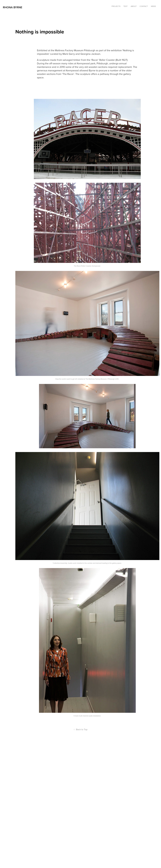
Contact (144, 6)
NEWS (153, 6)
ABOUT (134, 6)
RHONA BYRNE (13, 7)
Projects (116, 6)
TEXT (125, 6)
